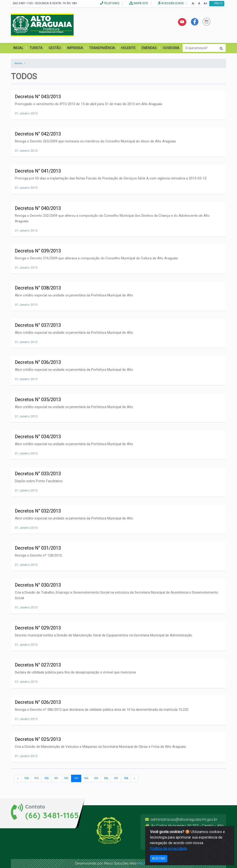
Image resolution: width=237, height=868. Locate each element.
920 (46, 778)
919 (36, 778)
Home (18, 63)
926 (106, 778)
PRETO (217, 3)
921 (56, 778)
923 (76, 778)
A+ (206, 3)
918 (26, 778)
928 (126, 778)
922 (66, 778)
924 (86, 778)
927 (116, 778)
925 (96, 778)
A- (193, 3)
